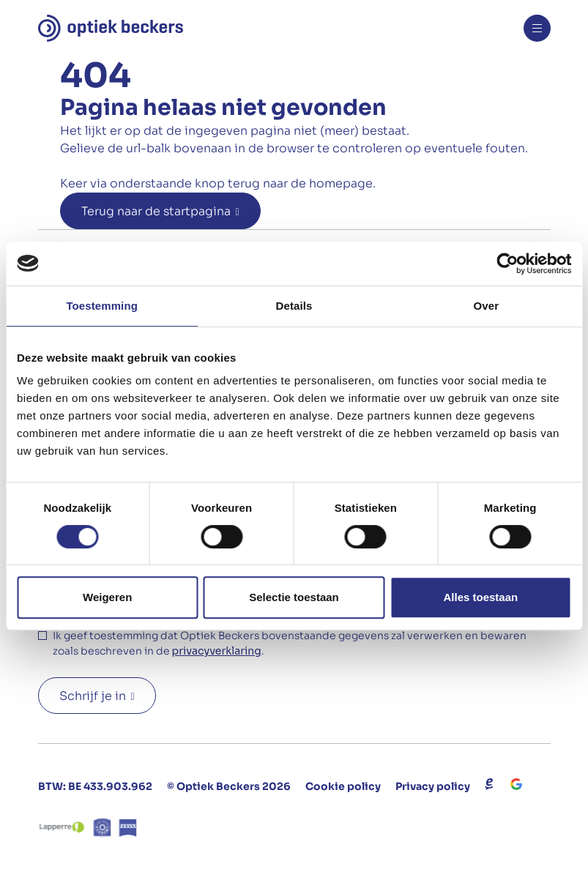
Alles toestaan (480, 597)
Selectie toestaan (294, 597)
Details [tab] (294, 306)
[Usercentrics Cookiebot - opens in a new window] (507, 264)
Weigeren (107, 597)
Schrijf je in (93, 696)
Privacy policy (433, 786)
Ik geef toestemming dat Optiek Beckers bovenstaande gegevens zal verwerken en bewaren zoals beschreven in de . (290, 644)
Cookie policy (343, 786)
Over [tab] (487, 306)
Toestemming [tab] (102, 306)
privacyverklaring (217, 651)
